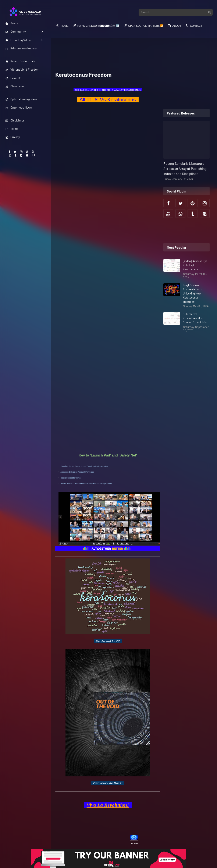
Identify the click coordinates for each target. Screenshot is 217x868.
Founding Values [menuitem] (18, 40)
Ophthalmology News (21, 99)
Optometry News (19, 107)
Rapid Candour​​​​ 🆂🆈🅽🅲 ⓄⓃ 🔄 (96, 26)
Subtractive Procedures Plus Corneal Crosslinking (195, 318)
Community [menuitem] (15, 31)
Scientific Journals (20, 61)
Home (62, 26)
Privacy (13, 137)
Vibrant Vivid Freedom (22, 69)
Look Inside (134, 843)
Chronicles (15, 86)
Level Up (13, 78)
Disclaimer (15, 120)
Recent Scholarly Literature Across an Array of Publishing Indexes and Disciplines (185, 168)
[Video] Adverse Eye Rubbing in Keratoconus (195, 265)
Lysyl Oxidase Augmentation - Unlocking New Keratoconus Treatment (192, 293)
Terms (12, 129)
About (174, 26)
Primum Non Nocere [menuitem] (21, 48)
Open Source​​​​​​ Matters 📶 (144, 26)
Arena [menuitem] (12, 23)
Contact (194, 26)
